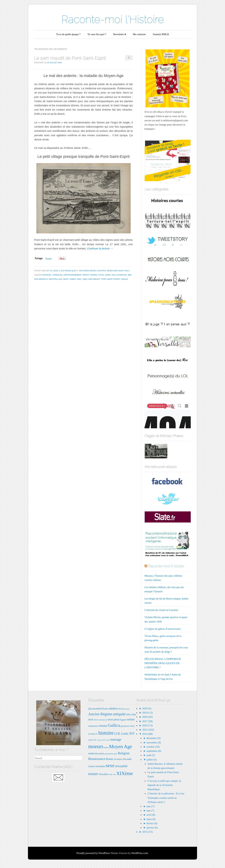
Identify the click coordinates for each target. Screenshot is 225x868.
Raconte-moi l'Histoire (113, 19)
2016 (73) (147, 725)
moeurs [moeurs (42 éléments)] (96, 746)
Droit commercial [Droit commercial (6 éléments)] (100, 720)
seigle (125, 279)
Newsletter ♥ (120, 34)
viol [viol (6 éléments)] (114, 774)
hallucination (119, 275)
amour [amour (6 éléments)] (127, 709)
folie (101, 275)
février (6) (152, 823)
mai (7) (150, 811)
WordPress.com (140, 853)
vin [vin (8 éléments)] (111, 774)
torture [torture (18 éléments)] (93, 774)
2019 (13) (147, 713)
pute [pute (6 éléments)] (115, 754)
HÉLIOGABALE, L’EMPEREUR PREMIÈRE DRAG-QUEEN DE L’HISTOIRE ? (163, 663)
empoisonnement (73, 275)
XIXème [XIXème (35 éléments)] (125, 773)
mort (66, 279)
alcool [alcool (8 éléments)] (121, 709)
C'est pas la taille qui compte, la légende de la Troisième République (164, 785)
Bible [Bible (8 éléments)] (129, 714)
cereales (57, 275)
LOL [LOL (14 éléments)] (117, 733)
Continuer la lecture (100, 248)
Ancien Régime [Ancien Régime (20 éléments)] (100, 714)
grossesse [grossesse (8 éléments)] (125, 726)
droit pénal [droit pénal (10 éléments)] (114, 719)
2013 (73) (147, 832)
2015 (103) (148, 730)
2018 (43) (147, 717)
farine (94, 275)
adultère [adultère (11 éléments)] (113, 709)
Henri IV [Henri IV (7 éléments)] (94, 734)
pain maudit (94, 279)
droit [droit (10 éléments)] (91, 719)
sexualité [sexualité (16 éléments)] (121, 766)
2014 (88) (147, 734)
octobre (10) (153, 747)
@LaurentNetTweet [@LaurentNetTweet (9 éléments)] (98, 709)
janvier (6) (152, 828)
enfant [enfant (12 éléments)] (131, 719)
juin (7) (151, 806)
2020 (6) (147, 708)
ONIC (79, 279)
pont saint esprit (111, 279)
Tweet (48, 259)
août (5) (151, 755)
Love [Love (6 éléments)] (108, 740)
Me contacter (139, 34)
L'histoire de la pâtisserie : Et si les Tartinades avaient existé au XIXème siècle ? (166, 798)
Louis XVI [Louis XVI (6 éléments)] (101, 740)
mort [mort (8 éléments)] (106, 747)
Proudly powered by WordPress (93, 853)
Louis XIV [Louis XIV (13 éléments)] (128, 734)
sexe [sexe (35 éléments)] (110, 765)
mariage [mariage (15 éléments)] (116, 739)
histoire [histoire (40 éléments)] (106, 733)
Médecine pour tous (118, 271)
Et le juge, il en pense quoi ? (63, 271)
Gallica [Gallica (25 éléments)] (114, 725)
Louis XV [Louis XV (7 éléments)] (92, 740)
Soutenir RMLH (161, 34)
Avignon (47, 275)
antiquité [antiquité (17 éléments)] (119, 714)
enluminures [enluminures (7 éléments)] (93, 726)
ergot (86, 275)
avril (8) (151, 815)
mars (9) (151, 819)
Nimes (73, 279)
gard (108, 275)
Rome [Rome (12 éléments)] (110, 759)
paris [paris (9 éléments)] (102, 753)
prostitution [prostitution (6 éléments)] (109, 754)
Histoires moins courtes (92, 271)
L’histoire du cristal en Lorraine (161, 610)
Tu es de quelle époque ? (68, 34)
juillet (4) (152, 760)
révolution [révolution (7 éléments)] (118, 759)
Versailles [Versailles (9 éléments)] (103, 774)
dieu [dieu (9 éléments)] (134, 714)
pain (85, 279)
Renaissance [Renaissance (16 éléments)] (97, 759)
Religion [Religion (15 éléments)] (124, 753)
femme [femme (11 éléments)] (103, 726)
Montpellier (56, 279)
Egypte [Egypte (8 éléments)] (123, 720)
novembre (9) (154, 743)
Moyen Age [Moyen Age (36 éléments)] (120, 746)
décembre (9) (154, 738)
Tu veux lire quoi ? (97, 34)
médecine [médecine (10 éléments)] (93, 753)
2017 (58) (147, 721)
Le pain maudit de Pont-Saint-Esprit (70, 58)
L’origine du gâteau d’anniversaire (163, 629)
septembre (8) (154, 751)
